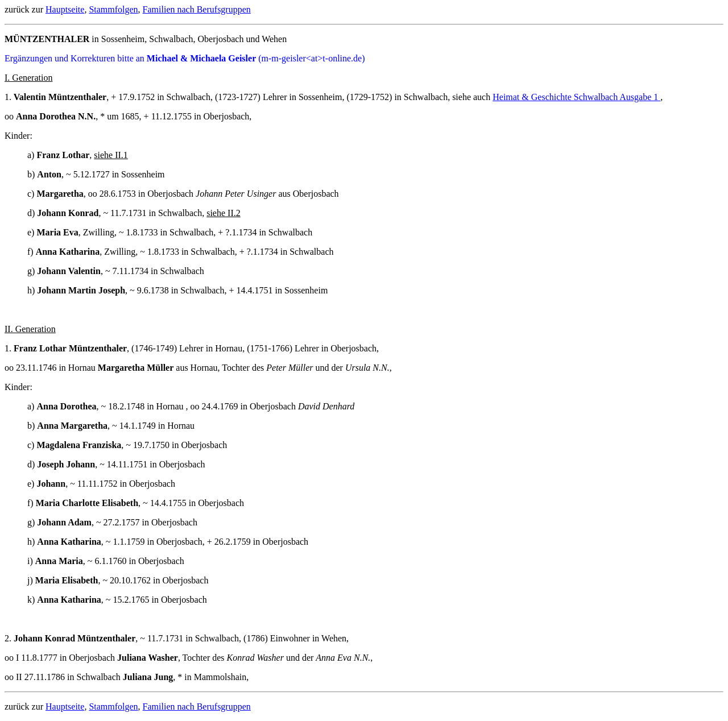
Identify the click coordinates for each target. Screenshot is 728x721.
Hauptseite (65, 9)
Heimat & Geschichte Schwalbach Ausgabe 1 (576, 97)
